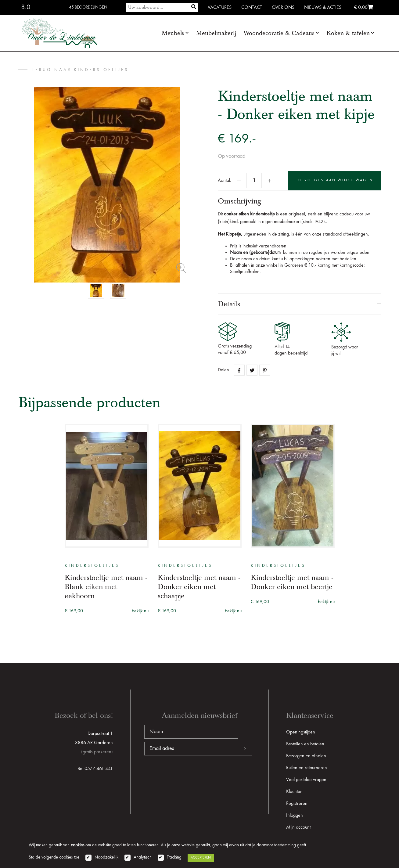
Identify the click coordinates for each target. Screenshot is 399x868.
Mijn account (298, 827)
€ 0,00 (364, 8)
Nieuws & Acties (323, 8)
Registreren (297, 804)
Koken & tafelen (348, 33)
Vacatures (220, 8)
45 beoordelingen (88, 7)
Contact (252, 8)
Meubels (173, 33)
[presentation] (191, 775)
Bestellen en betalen (305, 744)
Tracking (174, 857)
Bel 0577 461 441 (95, 769)
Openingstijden (301, 732)
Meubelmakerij (216, 33)
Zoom (181, 268)
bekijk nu (140, 611)
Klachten (294, 792)
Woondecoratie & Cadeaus (279, 33)
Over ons (283, 8)
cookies (77, 845)
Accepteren (201, 858)
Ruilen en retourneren (307, 768)
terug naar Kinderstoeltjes (80, 70)
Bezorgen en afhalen (306, 756)
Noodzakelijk (106, 857)
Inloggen (295, 816)
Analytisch (143, 857)
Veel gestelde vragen (306, 780)
